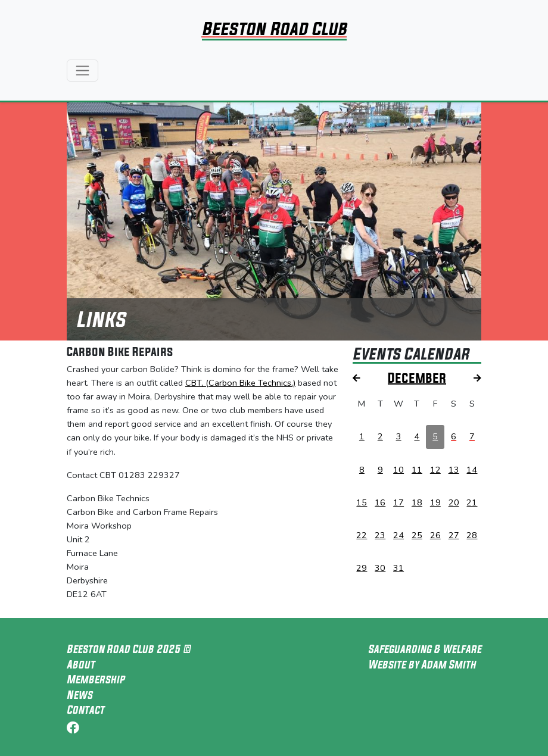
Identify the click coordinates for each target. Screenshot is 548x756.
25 (417, 535)
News (80, 695)
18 (417, 502)
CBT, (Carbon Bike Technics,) (240, 383)
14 (472, 470)
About (81, 664)
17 (398, 502)
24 (398, 535)
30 (380, 568)
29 (362, 568)
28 (472, 535)
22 (362, 535)
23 (380, 535)
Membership (96, 679)
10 (398, 470)
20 (454, 502)
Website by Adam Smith (422, 664)
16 (380, 502)
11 (417, 470)
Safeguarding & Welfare (425, 649)
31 (398, 568)
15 (362, 502)
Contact (85, 710)
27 (454, 535)
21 (472, 502)
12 (435, 470)
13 (454, 470)
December (417, 378)
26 (435, 535)
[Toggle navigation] (82, 71)
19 (435, 502)
